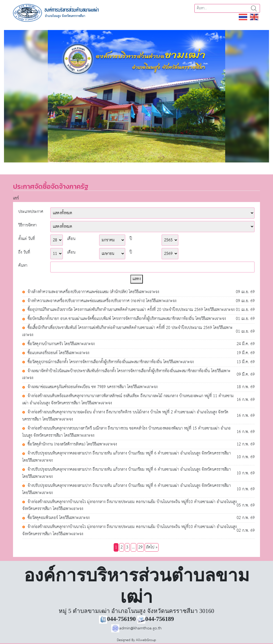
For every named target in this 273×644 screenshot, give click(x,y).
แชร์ (16, 198)
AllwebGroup (146, 640)
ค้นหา (254, 8)
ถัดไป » (152, 547)
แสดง (137, 279)
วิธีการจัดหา (27, 226)
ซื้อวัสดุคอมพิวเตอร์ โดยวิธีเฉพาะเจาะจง (58, 518)
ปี (131, 239)
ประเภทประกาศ (31, 212)
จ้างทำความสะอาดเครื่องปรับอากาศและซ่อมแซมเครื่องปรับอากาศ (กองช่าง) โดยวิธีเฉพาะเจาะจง (101, 301)
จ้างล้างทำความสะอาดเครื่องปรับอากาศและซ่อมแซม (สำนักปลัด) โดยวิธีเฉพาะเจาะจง (93, 292)
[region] (136, 96)
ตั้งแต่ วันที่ (27, 239)
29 (140, 547)
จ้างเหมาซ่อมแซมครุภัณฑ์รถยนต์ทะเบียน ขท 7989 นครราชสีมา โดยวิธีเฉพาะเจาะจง (92, 387)
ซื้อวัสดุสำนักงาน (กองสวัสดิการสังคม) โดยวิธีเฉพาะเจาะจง (72, 445)
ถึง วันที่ (24, 253)
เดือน (71, 239)
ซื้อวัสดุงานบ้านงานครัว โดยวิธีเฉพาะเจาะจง (60, 344)
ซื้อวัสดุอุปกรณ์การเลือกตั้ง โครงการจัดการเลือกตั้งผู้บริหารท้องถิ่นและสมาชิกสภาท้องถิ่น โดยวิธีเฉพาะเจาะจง (110, 362)
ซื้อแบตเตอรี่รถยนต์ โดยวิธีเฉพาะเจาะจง (58, 353)
